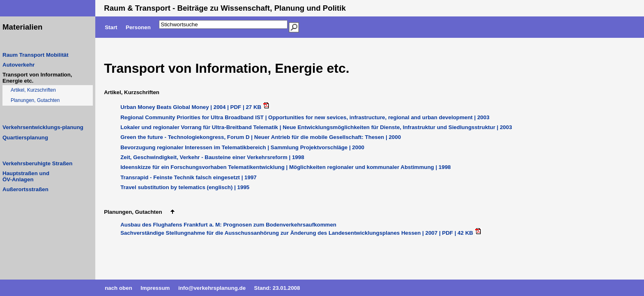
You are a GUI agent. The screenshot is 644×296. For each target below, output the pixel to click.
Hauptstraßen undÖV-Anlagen (26, 176)
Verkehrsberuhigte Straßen (37, 163)
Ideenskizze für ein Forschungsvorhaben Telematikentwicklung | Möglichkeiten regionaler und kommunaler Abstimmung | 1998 (285, 167)
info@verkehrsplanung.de (212, 288)
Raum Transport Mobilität (36, 55)
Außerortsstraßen (25, 189)
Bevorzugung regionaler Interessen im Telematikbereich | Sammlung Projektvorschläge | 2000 (242, 147)
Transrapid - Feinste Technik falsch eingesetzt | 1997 (189, 177)
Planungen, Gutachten (35, 100)
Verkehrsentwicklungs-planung (43, 127)
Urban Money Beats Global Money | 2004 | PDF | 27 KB (192, 107)
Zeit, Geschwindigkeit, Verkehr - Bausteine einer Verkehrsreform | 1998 (212, 157)
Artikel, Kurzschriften (33, 90)
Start (111, 27)
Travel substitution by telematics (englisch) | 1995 (185, 187)
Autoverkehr (19, 65)
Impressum (155, 288)
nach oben (118, 288)
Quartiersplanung (25, 138)
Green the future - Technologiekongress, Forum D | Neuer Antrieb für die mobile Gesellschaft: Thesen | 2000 (261, 137)
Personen (138, 27)
